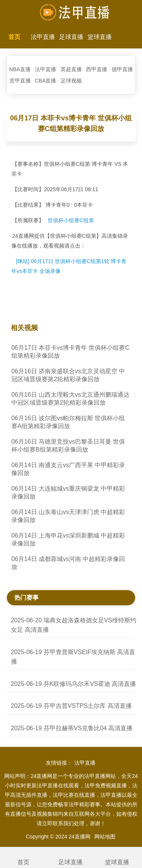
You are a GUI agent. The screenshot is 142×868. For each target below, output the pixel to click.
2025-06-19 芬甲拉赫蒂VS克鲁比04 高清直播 (72, 728)
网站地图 (105, 837)
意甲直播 (20, 81)
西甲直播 (97, 69)
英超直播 (71, 69)
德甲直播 (122, 69)
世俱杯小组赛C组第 (71, 220)
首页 (14, 37)
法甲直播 (43, 37)
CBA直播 (46, 81)
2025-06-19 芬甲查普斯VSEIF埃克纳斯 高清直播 (73, 657)
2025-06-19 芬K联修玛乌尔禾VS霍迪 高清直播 (74, 684)
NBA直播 (20, 69)
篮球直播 (100, 37)
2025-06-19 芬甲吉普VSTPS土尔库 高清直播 (71, 706)
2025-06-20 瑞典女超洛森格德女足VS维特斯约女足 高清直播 (74, 625)
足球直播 (71, 37)
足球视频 (71, 81)
